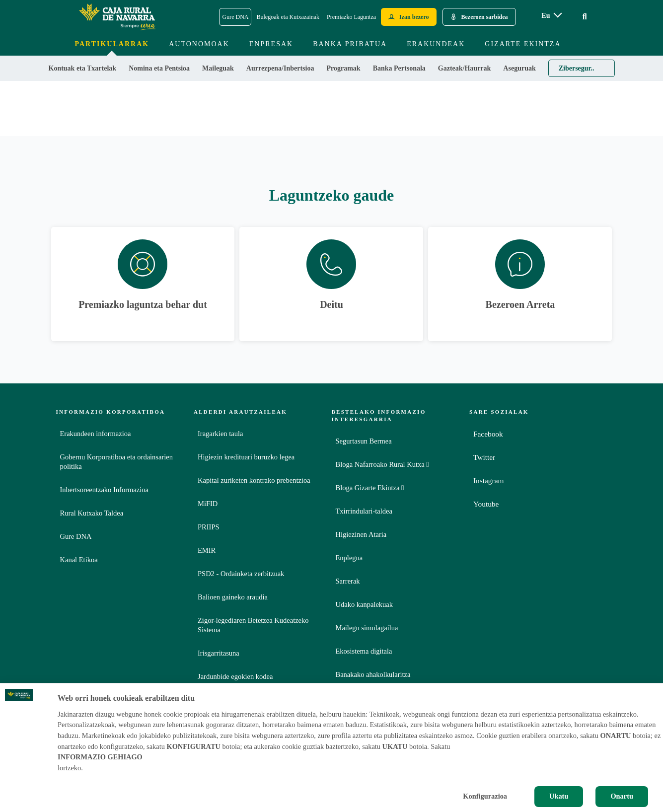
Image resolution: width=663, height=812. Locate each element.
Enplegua (349, 558)
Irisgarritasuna (219, 653)
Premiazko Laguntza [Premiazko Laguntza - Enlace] (351, 17)
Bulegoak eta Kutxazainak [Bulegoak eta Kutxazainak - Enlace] (288, 17)
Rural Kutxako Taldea (92, 513)
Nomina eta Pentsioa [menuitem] (159, 68)
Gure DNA (76, 536)
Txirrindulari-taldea (364, 511)
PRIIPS (209, 527)
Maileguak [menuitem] (218, 68)
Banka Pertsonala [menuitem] (399, 68)
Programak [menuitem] (343, 68)
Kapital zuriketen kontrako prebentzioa (254, 480)
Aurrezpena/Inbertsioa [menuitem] (280, 68)
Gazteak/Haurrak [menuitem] (465, 68)
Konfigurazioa (485, 796)
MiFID (208, 504)
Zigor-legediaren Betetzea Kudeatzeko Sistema (253, 625)
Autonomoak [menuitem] (199, 44)
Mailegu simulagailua (367, 628)
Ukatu (559, 796)
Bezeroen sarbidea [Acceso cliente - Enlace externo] (485, 17)
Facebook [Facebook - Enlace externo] (489, 434)
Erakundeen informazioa (96, 434)
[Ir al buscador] (585, 17)
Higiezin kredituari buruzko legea (246, 457)
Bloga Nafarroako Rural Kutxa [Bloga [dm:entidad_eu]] (382, 464)
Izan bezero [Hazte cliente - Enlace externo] (414, 17)
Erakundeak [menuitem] (436, 44)
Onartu (622, 796)
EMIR (207, 550)
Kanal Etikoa (79, 560)
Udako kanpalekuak (365, 604)
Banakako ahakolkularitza (373, 674)
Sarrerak (348, 581)
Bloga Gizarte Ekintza (370, 488)
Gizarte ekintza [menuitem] (523, 44)
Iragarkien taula (220, 434)
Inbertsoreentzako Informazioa (104, 490)
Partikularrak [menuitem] (112, 44)
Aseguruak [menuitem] (519, 68)
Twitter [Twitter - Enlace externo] (485, 457)
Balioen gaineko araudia (233, 597)
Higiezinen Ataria (361, 534)
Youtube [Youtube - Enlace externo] (487, 504)
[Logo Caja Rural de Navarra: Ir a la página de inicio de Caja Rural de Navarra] (117, 17)
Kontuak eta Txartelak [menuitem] (83, 68)
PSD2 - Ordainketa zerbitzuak (241, 574)
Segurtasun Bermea (364, 441)
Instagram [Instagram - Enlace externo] (489, 480)
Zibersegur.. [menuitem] (577, 68)
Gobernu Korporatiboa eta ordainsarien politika (116, 462)
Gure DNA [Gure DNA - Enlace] (235, 17)
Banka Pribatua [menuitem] (350, 44)
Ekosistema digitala (364, 651)
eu (546, 16)
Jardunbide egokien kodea (235, 676)
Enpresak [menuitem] (271, 44)
